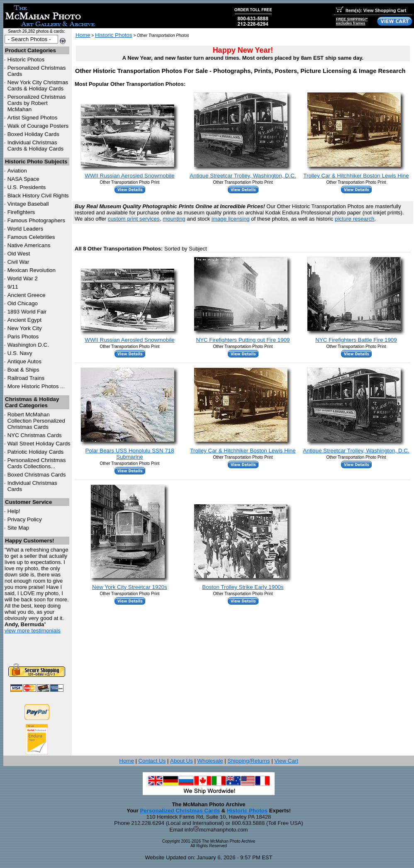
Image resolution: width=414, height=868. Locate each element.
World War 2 (23, 278)
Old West (19, 254)
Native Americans (29, 245)
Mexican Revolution (32, 270)
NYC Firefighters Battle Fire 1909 (356, 340)
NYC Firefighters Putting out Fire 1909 (243, 340)
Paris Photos (23, 337)
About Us (181, 761)
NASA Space (23, 179)
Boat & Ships (23, 370)
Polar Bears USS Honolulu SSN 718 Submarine (129, 454)
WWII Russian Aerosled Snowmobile (129, 176)
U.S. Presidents (27, 187)
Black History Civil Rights (38, 196)
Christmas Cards (35, 435)
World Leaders (25, 229)
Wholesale (210, 761)
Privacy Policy (25, 519)
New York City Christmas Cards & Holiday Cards (38, 85)
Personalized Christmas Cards (180, 811)
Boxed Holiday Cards (33, 134)
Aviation (17, 171)
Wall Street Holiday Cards (39, 444)
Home (83, 35)
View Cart (286, 761)
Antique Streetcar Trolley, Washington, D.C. (243, 176)
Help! (14, 511)
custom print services (134, 219)
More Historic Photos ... (36, 386)
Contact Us (152, 761)
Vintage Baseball (28, 204)
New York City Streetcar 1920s (130, 587)
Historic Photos (26, 60)
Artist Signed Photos (33, 118)
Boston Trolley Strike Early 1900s (243, 587)
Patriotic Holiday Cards (36, 452)
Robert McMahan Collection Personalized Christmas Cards (36, 421)
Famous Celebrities (31, 237)
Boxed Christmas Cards (37, 475)
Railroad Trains (26, 378)
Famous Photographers (36, 220)
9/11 (13, 287)
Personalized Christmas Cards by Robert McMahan (37, 103)
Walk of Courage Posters (38, 126)
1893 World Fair (27, 312)
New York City (25, 328)
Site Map (18, 528)
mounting (174, 219)
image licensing (231, 219)
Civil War (18, 262)
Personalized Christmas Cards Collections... (37, 463)
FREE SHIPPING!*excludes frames (352, 21)
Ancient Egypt (24, 320)
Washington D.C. (28, 345)
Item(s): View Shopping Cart (371, 10)
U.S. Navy (20, 353)
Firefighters (21, 212)
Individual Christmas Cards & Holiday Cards (36, 146)
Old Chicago (23, 303)
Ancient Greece (27, 295)
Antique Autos (24, 361)
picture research (355, 219)
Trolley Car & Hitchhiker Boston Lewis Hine (356, 176)
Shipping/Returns (248, 761)
